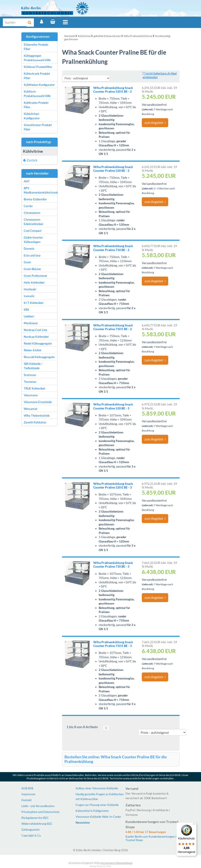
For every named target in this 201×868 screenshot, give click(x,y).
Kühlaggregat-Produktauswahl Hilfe (37, 58)
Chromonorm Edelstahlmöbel (33, 222)
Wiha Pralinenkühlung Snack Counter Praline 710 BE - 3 (113, 565)
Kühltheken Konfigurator (39, 85)
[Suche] (15, 22)
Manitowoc (31, 323)
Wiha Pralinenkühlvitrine (138, 36)
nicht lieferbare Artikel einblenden (160, 75)
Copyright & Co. (31, 835)
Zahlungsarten (30, 830)
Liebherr (29, 316)
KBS (26, 310)
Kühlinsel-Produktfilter (38, 67)
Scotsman (30, 375)
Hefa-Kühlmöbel (34, 282)
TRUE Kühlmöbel (34, 388)
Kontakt (27, 800)
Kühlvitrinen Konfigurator (32, 116)
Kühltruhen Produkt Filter (36, 105)
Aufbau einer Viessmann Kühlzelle (97, 788)
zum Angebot (155, 123)
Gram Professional (35, 276)
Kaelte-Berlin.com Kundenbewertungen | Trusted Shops (151, 838)
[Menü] (194, 825)
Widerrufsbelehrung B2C (37, 824)
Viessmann (31, 395)
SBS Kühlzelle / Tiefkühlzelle (33, 366)
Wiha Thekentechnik (37, 416)
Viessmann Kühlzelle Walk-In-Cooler (98, 817)
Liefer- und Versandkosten (38, 806)
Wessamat (31, 409)
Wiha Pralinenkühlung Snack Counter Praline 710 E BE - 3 (113, 644)
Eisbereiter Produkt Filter (36, 47)
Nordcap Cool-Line (36, 330)
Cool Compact (33, 231)
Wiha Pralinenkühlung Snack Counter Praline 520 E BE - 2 (113, 90)
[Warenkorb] (53, 22)
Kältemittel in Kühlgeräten (92, 811)
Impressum (28, 794)
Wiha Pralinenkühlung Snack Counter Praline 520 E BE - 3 (113, 485)
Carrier (28, 206)
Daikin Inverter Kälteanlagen (33, 240)
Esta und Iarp (32, 255)
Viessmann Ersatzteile (38, 402)
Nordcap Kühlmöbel (36, 337)
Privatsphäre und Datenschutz (40, 812)
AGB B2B (27, 788)
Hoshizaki (30, 289)
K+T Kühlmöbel (34, 303)
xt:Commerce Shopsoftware (116, 863)
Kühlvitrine (84, 36)
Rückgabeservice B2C (35, 818)
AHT (27, 181)
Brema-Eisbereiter (35, 199)
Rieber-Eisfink (33, 350)
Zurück (30, 160)
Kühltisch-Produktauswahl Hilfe (37, 94)
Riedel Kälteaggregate (38, 343)
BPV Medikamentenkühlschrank (41, 190)
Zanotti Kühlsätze (35, 422)
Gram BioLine (32, 269)
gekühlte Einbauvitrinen (107, 36)
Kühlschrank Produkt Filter (37, 76)
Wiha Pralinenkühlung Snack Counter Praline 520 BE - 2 (113, 169)
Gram (27, 262)
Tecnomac (30, 382)
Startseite (70, 36)
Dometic (29, 249)
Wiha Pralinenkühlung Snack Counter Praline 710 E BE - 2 (113, 327)
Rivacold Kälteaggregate (39, 357)
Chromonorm (32, 213)
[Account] (42, 22)
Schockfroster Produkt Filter (38, 127)
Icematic (29, 296)
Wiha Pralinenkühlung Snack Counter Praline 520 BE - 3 (113, 406)
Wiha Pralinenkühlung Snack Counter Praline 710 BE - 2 (113, 248)
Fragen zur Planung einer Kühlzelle (97, 805)
